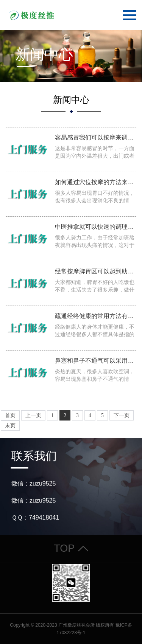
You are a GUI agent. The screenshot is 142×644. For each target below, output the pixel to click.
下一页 (122, 415)
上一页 (33, 415)
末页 (10, 426)
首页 (10, 415)
